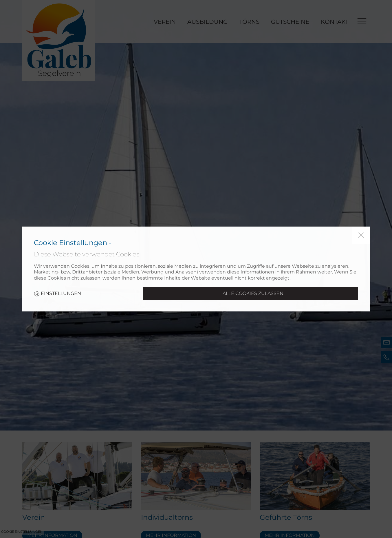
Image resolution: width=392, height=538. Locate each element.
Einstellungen (57, 294)
